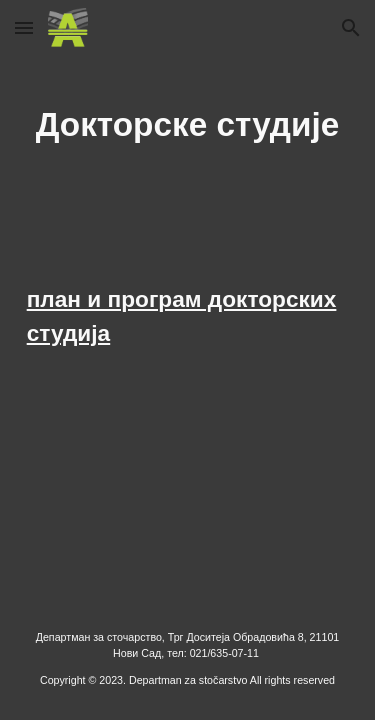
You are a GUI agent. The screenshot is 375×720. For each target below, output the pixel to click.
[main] (188, 125)
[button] (24, 27)
